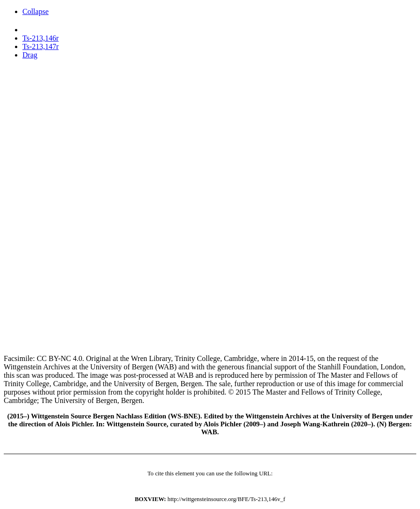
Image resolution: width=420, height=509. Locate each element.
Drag (30, 55)
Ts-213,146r (41, 38)
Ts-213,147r (41, 46)
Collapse (36, 11)
